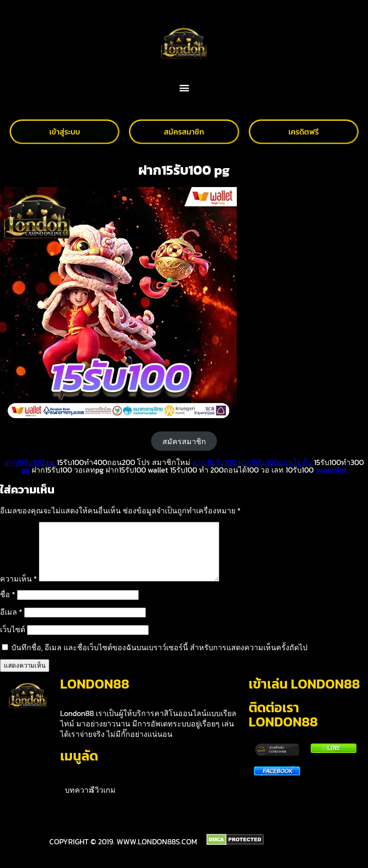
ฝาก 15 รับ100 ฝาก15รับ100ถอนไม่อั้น (253, 462)
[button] (184, 88)
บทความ (79, 801)
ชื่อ (8, 606)
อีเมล (11, 623)
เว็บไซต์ (13, 641)
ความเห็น (18, 590)
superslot (331, 470)
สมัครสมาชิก (184, 441)
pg (26, 470)
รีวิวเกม (103, 801)
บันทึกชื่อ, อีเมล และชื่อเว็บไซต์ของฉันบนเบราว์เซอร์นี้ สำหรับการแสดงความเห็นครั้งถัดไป (159, 659)
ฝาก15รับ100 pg (31, 462)
